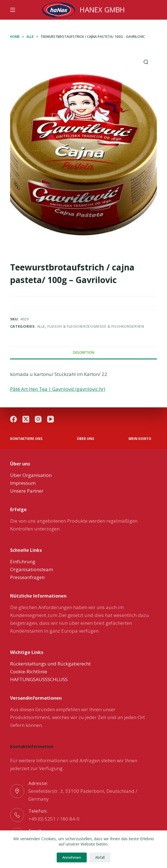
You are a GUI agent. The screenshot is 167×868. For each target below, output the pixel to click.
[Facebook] (13, 419)
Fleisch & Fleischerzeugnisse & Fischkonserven (96, 326)
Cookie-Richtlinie (29, 671)
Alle (41, 326)
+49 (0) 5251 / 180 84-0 (54, 819)
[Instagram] (38, 419)
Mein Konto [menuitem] (140, 439)
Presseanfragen (27, 577)
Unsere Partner (27, 491)
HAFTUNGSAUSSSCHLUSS (39, 679)
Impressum (23, 483)
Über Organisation (31, 475)
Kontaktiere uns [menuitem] (26, 439)
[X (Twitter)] (26, 419)
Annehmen (72, 857)
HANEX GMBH (102, 10)
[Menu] (13, 10)
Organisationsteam (32, 569)
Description (84, 353)
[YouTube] (51, 419)
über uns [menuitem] (85, 439)
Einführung (23, 562)
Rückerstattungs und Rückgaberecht (50, 664)
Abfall (100, 857)
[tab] (84, 353)
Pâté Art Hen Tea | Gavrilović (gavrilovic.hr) (58, 389)
